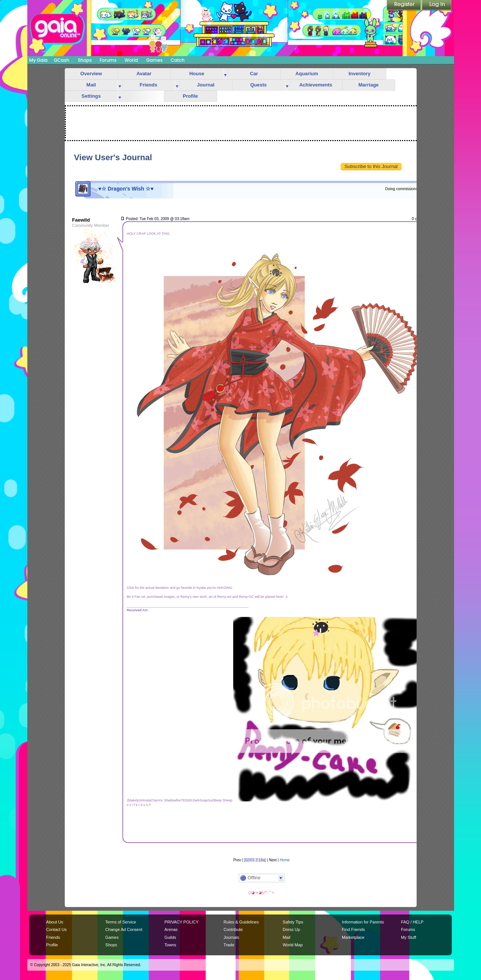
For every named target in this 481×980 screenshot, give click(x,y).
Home (285, 860)
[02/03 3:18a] (255, 860)
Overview (91, 74)
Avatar (144, 74)
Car (254, 74)
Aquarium (307, 74)
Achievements (316, 85)
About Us (54, 922)
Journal (206, 85)
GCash (62, 60)
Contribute (233, 929)
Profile (190, 96)
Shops (85, 60)
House (197, 74)
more (225, 74)
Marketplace (353, 937)
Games (155, 60)
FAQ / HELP (412, 922)
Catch (178, 60)
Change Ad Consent (124, 929)
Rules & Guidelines (241, 922)
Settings (91, 96)
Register (404, 6)
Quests (258, 85)
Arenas (171, 929)
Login (437, 6)
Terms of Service (121, 922)
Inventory (360, 74)
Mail (91, 85)
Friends (148, 85)
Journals (231, 937)
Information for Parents (363, 922)
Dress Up (291, 929)
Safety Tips (293, 922)
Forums (108, 60)
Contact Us (56, 929)
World (131, 60)
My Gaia (38, 60)
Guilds (170, 937)
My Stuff (408, 937)
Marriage (368, 85)
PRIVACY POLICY (181, 922)
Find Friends (353, 929)
